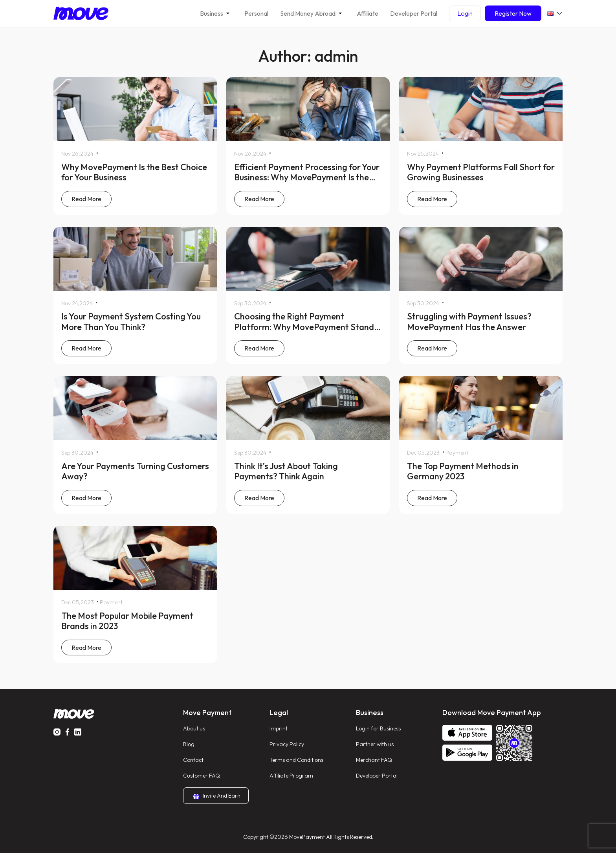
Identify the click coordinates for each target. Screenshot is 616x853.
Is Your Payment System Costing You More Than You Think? (131, 321)
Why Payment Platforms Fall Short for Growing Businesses (481, 172)
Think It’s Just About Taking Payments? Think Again (286, 471)
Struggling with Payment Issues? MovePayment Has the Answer (469, 321)
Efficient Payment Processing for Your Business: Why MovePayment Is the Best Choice (307, 177)
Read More (86, 199)
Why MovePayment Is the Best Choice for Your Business (134, 172)
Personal (256, 13)
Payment (457, 453)
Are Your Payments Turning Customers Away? (135, 471)
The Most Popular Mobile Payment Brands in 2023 (127, 621)
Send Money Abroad (308, 13)
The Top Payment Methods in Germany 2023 (463, 471)
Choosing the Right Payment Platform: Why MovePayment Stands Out (306, 327)
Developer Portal (414, 13)
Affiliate (368, 13)
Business (212, 13)
